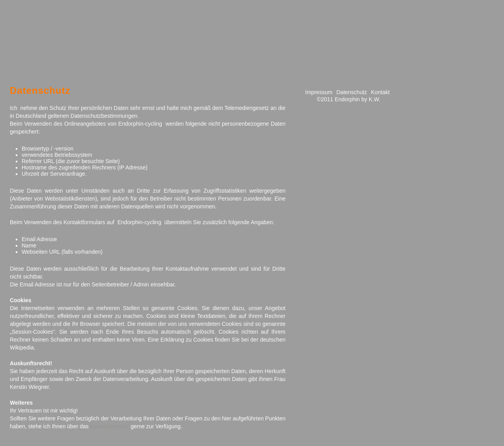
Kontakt (380, 92)
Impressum (319, 92)
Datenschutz (352, 92)
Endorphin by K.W (357, 99)
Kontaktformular (110, 426)
